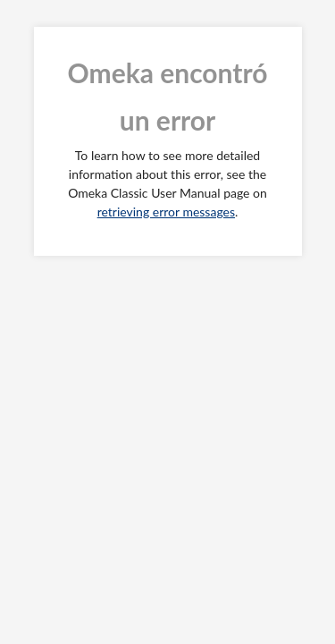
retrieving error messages (166, 212)
